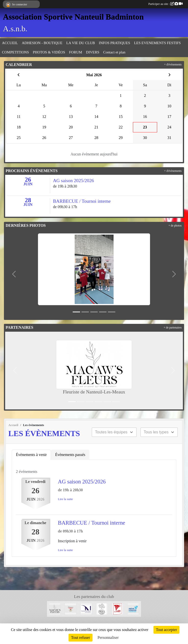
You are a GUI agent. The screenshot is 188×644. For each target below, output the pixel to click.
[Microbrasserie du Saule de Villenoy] (102, 609)
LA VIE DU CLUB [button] (81, 43)
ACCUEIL (10, 43)
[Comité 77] (117, 609)
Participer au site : (165, 4)
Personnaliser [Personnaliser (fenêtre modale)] (108, 638)
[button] (14, 274)
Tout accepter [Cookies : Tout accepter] (166, 630)
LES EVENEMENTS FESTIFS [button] (158, 43)
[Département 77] (133, 609)
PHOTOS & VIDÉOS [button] (49, 52)
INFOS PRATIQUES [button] (115, 43)
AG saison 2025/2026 (82, 482)
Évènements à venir (31, 455)
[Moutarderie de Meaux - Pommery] (70, 609)
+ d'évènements (173, 64)
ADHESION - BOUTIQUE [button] (42, 43)
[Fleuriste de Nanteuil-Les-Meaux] (55, 609)
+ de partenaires (173, 328)
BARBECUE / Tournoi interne (92, 523)
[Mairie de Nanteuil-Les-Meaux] (86, 609)
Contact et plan (114, 52)
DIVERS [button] (93, 52)
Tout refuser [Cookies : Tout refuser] (81, 638)
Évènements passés (70, 455)
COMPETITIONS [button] (15, 52)
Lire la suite (65, 499)
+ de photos (175, 226)
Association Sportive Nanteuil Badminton (73, 17)
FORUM (76, 52)
